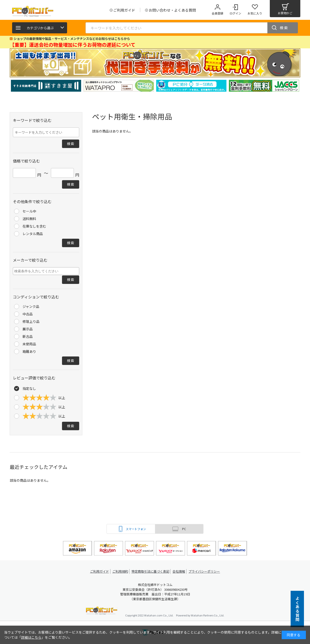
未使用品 (29, 344)
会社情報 (180, 571)
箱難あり (29, 351)
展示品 (28, 329)
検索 (284, 28)
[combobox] (46, 271)
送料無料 (29, 219)
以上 (44, 398)
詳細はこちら (31, 637)
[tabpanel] (46, 86)
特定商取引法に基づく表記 (151, 571)
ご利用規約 (120, 571)
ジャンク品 (31, 306)
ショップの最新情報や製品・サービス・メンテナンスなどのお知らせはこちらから (72, 39)
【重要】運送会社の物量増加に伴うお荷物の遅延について (73, 45)
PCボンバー (102, 611)
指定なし (29, 388)
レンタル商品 (33, 234)
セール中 (29, 211)
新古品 (28, 336)
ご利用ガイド (98, 571)
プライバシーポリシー (206, 571)
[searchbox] (47, 271)
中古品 (28, 314)
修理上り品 (31, 321)
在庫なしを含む (34, 226)
